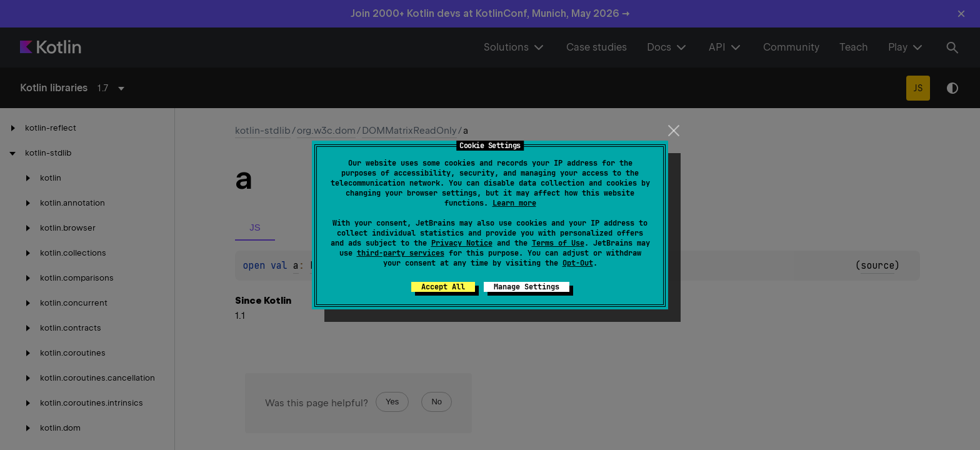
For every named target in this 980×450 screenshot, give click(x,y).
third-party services (401, 253)
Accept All (443, 287)
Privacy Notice (462, 243)
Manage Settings (527, 287)
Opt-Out (578, 263)
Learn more (514, 203)
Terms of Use (558, 243)
